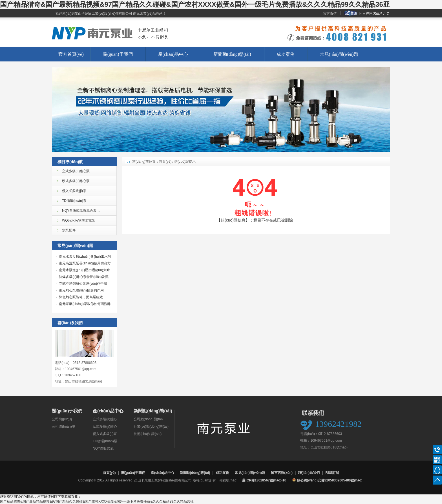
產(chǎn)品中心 (173, 54)
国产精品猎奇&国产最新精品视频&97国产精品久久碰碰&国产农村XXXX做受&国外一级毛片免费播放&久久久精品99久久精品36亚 (195, 4)
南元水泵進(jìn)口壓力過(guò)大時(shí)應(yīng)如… (83, 271)
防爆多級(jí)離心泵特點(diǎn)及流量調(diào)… (82, 277)
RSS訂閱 (332, 473)
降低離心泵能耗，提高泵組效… (83, 297)
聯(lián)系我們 (309, 473)
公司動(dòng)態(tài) (148, 419)
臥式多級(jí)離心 (105, 426)
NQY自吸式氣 (103, 448)
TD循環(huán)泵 (105, 441)
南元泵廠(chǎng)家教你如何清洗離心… (83, 304)
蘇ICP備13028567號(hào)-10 (264, 480)
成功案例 (286, 54)
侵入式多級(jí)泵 (105, 434)
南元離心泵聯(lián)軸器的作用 (81, 290)
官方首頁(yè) (71, 54)
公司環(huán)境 (64, 426)
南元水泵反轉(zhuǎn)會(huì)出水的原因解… (84, 257)
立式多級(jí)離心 (105, 419)
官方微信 (330, 14)
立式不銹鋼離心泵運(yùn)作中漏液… (82, 284)
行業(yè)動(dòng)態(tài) (151, 426)
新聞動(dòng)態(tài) (232, 54)
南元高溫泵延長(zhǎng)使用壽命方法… (83, 264)
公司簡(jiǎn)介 (62, 419)
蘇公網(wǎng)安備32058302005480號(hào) (327, 480)
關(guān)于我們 (118, 54)
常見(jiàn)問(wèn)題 (339, 54)
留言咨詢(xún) (282, 473)
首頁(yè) (165, 162)
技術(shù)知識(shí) (148, 434)
